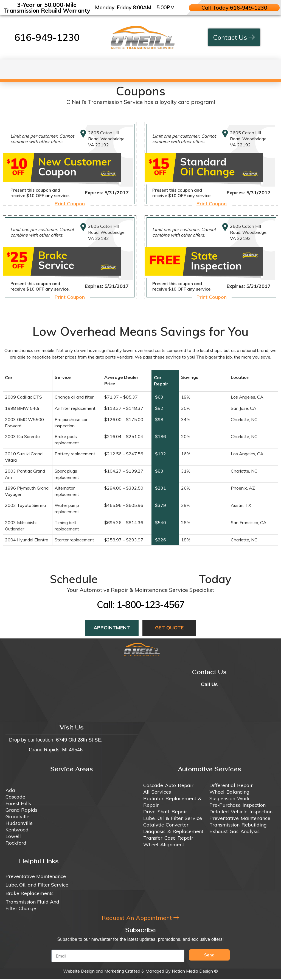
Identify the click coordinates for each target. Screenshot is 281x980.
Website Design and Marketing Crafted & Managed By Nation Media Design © (140, 972)
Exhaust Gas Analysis (234, 831)
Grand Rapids (21, 810)
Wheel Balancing (229, 792)
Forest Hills (18, 803)
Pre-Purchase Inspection (238, 805)
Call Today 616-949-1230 (234, 8)
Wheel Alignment (164, 844)
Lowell (13, 836)
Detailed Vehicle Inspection (241, 812)
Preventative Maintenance (240, 818)
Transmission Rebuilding (238, 825)
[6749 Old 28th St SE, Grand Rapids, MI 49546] (72, 691)
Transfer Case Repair (168, 838)
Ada (10, 790)
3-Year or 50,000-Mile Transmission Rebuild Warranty (47, 8)
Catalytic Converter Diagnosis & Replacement (173, 828)
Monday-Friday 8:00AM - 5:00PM (135, 7)
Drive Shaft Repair (165, 812)
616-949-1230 (47, 37)
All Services (157, 792)
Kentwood (17, 830)
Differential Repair (231, 785)
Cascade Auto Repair (168, 785)
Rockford (16, 843)
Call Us (209, 684)
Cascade (15, 797)
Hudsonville (19, 823)
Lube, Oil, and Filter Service (37, 885)
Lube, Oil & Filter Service (173, 818)
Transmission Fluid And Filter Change (32, 905)
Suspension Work (230, 798)
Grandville (17, 816)
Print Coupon (70, 204)
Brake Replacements (29, 893)
